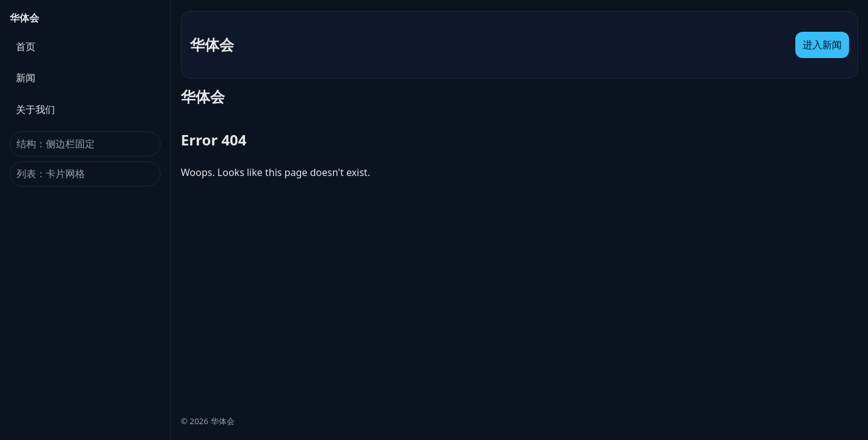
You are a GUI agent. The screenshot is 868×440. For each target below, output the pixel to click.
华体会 (24, 18)
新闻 (26, 78)
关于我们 (35, 109)
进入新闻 (822, 45)
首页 (26, 46)
